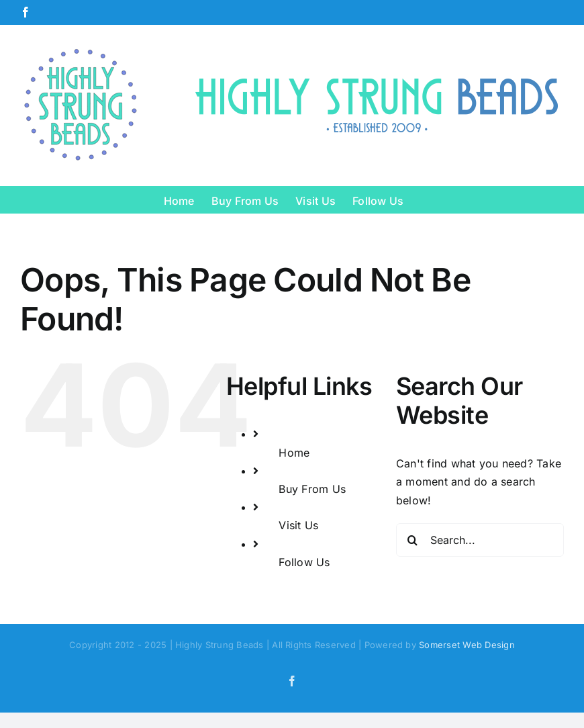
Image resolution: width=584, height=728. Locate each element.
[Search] (413, 540)
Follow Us (304, 562)
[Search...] (480, 540)
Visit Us (298, 525)
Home (294, 453)
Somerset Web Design (467, 645)
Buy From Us (312, 489)
